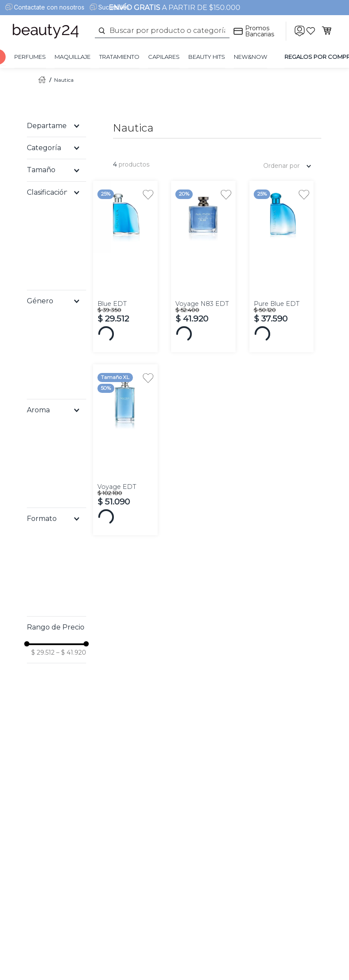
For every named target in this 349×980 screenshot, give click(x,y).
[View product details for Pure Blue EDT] (281, 266)
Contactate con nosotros (49, 7)
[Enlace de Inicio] (40, 80)
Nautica (64, 80)
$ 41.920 (71, 652)
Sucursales (114, 7)
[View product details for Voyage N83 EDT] (203, 266)
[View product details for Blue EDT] (125, 266)
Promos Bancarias (260, 31)
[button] (57, 126)
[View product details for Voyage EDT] (125, 450)
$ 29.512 (43, 652)
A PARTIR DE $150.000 (174, 8)
